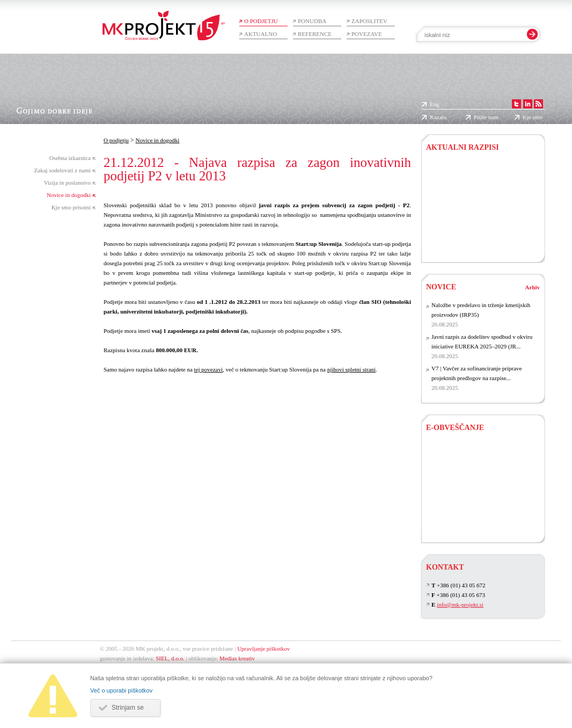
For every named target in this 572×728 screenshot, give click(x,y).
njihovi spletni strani (351, 369)
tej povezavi (208, 369)
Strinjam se (128, 708)
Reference (315, 34)
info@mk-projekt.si (460, 605)
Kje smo (533, 117)
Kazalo (438, 117)
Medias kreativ (237, 658)
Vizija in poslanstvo (67, 183)
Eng (435, 104)
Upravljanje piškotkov (263, 649)
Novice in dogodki (69, 195)
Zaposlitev (369, 21)
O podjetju (261, 21)
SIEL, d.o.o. (170, 658)
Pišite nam (486, 117)
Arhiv (533, 287)
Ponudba (312, 21)
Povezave (367, 34)
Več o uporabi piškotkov (121, 690)
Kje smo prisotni (71, 207)
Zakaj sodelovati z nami (63, 170)
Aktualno (261, 34)
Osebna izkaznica (70, 158)
